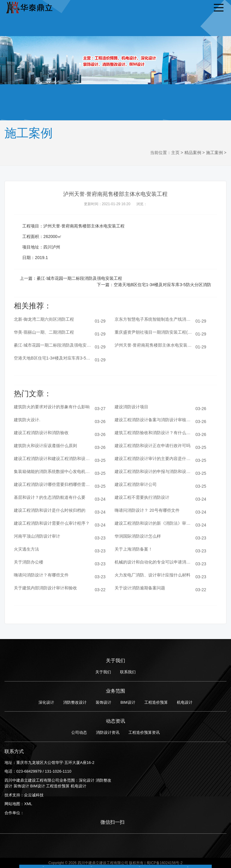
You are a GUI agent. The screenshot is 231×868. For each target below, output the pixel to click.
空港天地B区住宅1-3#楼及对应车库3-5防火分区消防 (162, 285)
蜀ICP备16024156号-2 (165, 863)
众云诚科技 (34, 795)
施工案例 (214, 153)
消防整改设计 (75, 702)
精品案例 (193, 153)
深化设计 (46, 702)
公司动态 (79, 732)
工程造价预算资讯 (144, 732)
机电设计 (185, 702)
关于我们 (103, 672)
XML (28, 804)
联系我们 (128, 672)
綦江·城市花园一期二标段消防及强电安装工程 (79, 278)
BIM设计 (128, 702)
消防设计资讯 (108, 732)
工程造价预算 (156, 702)
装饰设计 (103, 702)
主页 (175, 153)
